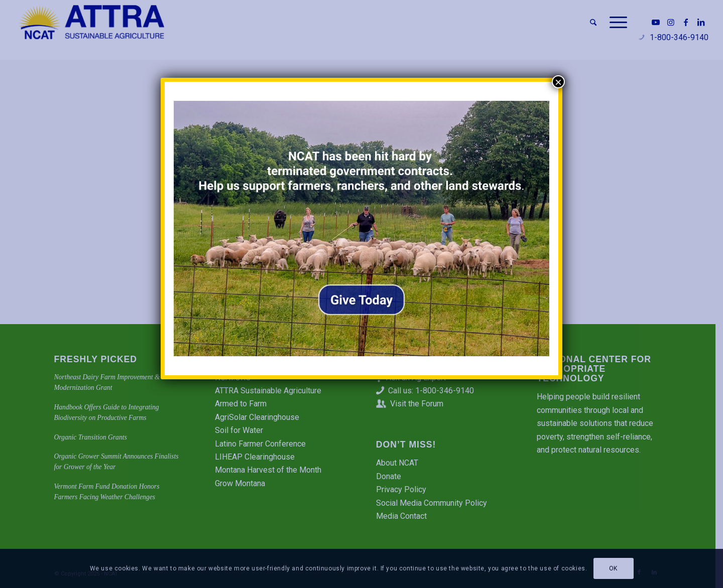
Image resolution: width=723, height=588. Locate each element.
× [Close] (558, 82)
